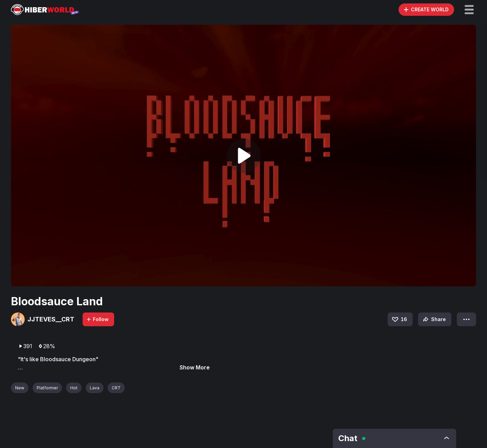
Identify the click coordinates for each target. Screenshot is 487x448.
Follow (97, 319)
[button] (469, 10)
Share (434, 319)
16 (399, 319)
